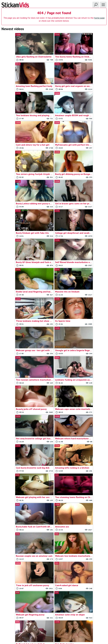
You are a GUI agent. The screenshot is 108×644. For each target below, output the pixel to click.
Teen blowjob (91, 572)
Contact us (35, 626)
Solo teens (91, 551)
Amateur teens (17, 572)
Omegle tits (54, 608)
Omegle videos (91, 531)
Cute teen (54, 539)
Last (83, 503)
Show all (101, 525)
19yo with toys (17, 543)
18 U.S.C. (74, 626)
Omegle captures (54, 588)
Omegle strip (54, 600)
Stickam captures (91, 555)
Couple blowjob (54, 535)
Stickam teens (91, 568)
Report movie (48, 626)
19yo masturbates (17, 539)
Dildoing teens (54, 547)
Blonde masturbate (17, 584)
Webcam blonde (91, 592)
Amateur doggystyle (17, 551)
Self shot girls (91, 539)
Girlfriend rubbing (54, 563)
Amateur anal (17, 547)
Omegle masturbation (54, 592)
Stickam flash (91, 559)
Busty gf (17, 596)
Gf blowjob (54, 551)
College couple (17, 608)
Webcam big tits (91, 588)
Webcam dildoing (91, 604)
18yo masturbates (17, 531)
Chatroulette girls (17, 600)
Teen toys (91, 580)
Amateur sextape (17, 568)
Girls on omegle (54, 576)
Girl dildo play (54, 559)
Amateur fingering (17, 555)
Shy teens (91, 543)
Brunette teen (17, 592)
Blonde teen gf (17, 588)
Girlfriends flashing (54, 568)
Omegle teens (54, 604)
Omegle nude (54, 596)
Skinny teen (91, 547)
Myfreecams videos (54, 584)
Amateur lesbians (17, 563)
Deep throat (54, 543)
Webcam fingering (91, 608)
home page (99, 18)
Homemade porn (54, 580)
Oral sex (91, 535)
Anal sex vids (17, 580)
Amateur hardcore (17, 559)
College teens (54, 531)
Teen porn (91, 576)
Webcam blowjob (91, 596)
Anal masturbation (17, 576)
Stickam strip (91, 563)
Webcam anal (91, 584)
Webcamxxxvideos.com (12, 519)
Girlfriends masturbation (54, 572)
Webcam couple (91, 600)
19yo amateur (17, 535)
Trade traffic (62, 626)
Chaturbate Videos (17, 604)
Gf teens (54, 555)
